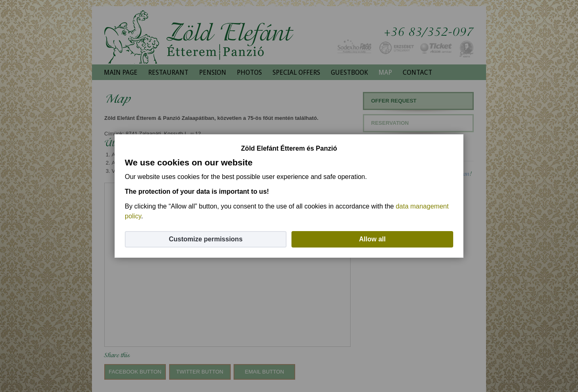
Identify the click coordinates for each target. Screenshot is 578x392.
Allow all (373, 239)
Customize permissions (206, 239)
